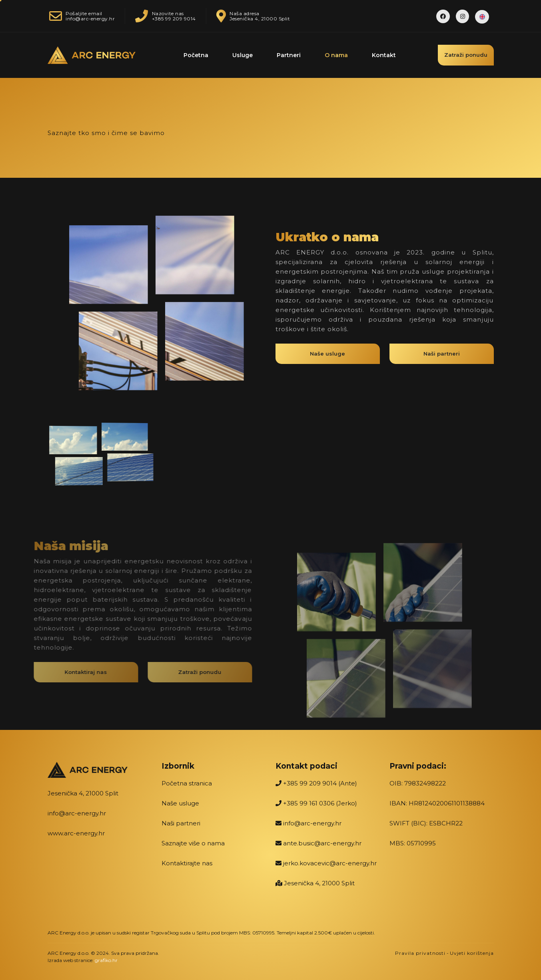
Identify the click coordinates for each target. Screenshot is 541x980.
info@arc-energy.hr (77, 813)
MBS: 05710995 (413, 843)
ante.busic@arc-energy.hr (318, 843)
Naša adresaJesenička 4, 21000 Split (248, 16)
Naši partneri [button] (442, 356)
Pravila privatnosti (420, 953)
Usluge (243, 55)
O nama (336, 55)
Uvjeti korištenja (472, 953)
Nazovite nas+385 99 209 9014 (160, 16)
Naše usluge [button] (327, 356)
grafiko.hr (106, 960)
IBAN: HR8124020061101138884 (437, 803)
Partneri (289, 55)
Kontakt (384, 55)
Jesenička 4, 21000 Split (83, 793)
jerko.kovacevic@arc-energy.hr (326, 863)
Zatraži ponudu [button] (466, 55)
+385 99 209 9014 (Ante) (316, 783)
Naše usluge (180, 803)
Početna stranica (187, 783)
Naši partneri (181, 823)
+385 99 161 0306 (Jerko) (316, 803)
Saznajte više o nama (193, 843)
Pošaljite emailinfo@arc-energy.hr (81, 16)
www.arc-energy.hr (76, 833)
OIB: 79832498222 (418, 783)
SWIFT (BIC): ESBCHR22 (426, 823)
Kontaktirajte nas (187, 863)
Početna (196, 55)
